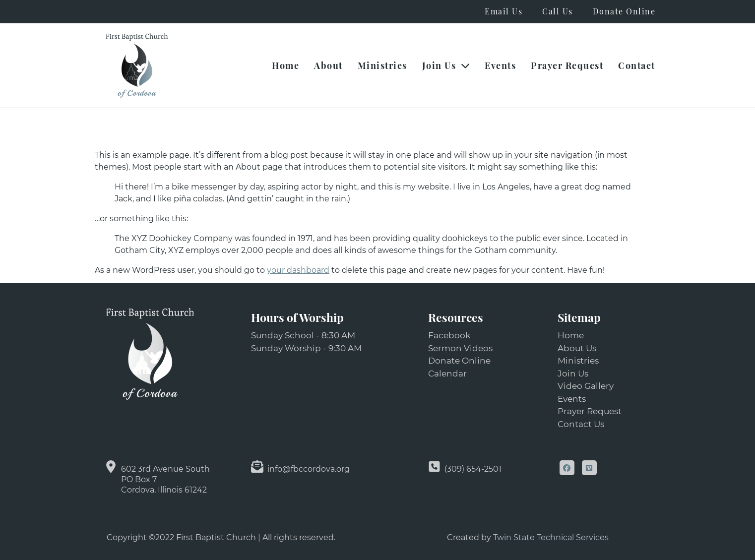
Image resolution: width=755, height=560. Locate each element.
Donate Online (624, 11)
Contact (637, 65)
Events (500, 65)
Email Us (503, 11)
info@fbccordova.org (309, 469)
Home (285, 65)
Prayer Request (567, 65)
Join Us (446, 65)
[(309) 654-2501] (434, 467)
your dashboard (298, 270)
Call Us (558, 11)
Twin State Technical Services (551, 537)
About (328, 65)
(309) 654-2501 (473, 469)
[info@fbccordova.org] (257, 467)
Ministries (382, 65)
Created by (470, 537)
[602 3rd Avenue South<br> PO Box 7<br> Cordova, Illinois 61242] (111, 467)
